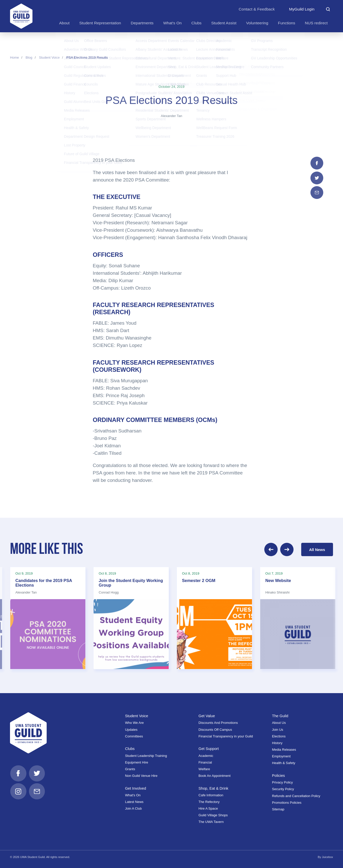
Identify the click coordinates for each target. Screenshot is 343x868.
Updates (131, 729)
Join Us (278, 729)
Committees (134, 735)
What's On (133, 794)
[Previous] (271, 549)
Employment (281, 755)
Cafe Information (211, 794)
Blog (29, 57)
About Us (279, 722)
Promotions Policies (287, 802)
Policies (279, 774)
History (277, 742)
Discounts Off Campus (215, 729)
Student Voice (49, 57)
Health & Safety (284, 762)
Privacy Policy (282, 781)
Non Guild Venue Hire (141, 775)
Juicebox (327, 856)
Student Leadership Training (146, 755)
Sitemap (278, 808)
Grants (130, 768)
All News (317, 549)
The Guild (280, 715)
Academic (206, 755)
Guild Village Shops (213, 814)
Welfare (204, 768)
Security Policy (283, 788)
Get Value (207, 715)
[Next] (287, 549)
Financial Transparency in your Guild (226, 735)
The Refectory (209, 801)
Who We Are (134, 722)
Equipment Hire (137, 761)
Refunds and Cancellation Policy (296, 795)
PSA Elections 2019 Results (87, 57)
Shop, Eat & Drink (214, 787)
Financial (205, 761)
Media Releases (284, 749)
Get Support (209, 748)
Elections (279, 735)
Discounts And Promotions (218, 722)
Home (14, 57)
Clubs (130, 748)
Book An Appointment (214, 775)
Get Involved (136, 787)
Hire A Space (208, 807)
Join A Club (133, 807)
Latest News (134, 801)
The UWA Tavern (211, 821)
